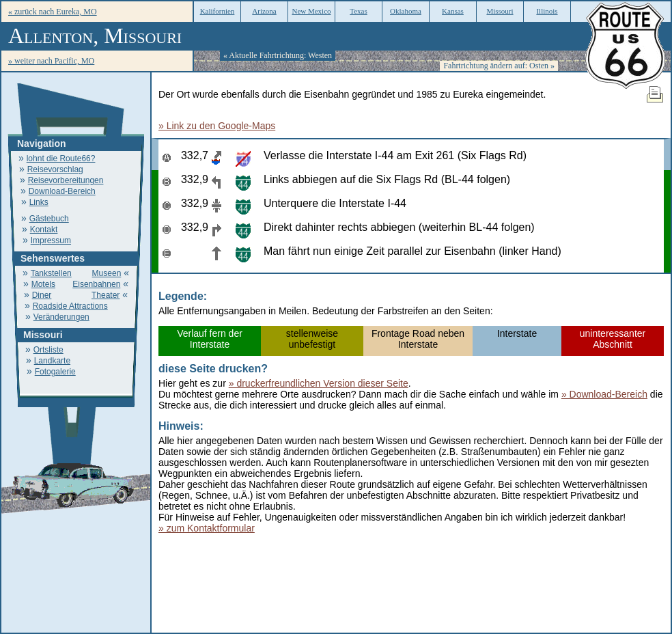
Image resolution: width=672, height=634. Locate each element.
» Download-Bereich (604, 394)
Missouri (500, 11)
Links (39, 202)
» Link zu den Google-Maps (217, 126)
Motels (43, 284)
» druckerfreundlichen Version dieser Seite (319, 383)
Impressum (51, 240)
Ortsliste (48, 350)
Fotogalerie (55, 372)
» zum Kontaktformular (207, 528)
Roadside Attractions (70, 306)
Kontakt (44, 230)
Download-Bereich (62, 191)
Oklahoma (406, 11)
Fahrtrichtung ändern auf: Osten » (499, 66)
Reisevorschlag (55, 169)
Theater (106, 295)
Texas (359, 11)
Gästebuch (49, 219)
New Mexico (311, 11)
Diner (42, 295)
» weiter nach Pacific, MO (51, 61)
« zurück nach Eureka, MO (53, 12)
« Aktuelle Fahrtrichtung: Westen (278, 55)
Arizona (264, 11)
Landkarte (52, 361)
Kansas (453, 11)
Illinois (547, 11)
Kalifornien (218, 11)
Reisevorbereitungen (66, 180)
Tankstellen (51, 273)
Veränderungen (61, 317)
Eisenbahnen (96, 284)
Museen (107, 273)
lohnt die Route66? (61, 158)
